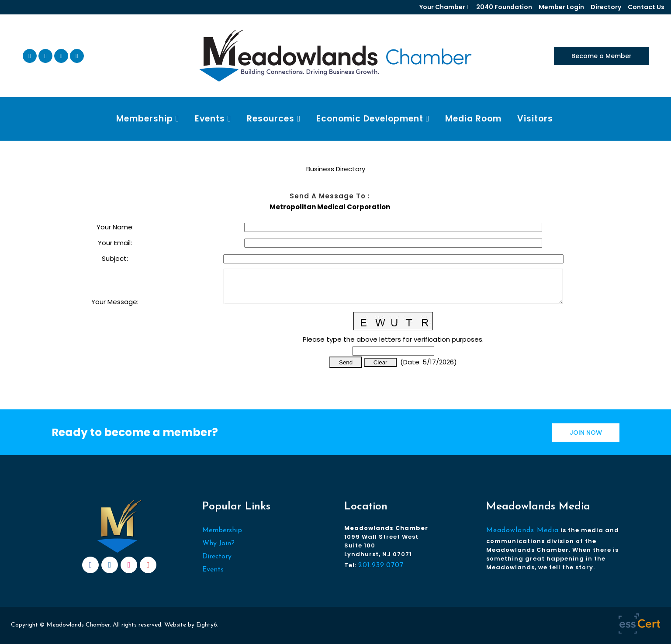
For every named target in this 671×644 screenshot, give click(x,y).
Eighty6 (207, 625)
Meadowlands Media (522, 530)
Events (213, 570)
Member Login (561, 7)
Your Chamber (442, 7)
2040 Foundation (504, 7)
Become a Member (602, 56)
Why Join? (218, 544)
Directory (606, 7)
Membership (222, 530)
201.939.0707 (381, 565)
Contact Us (646, 7)
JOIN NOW (586, 433)
